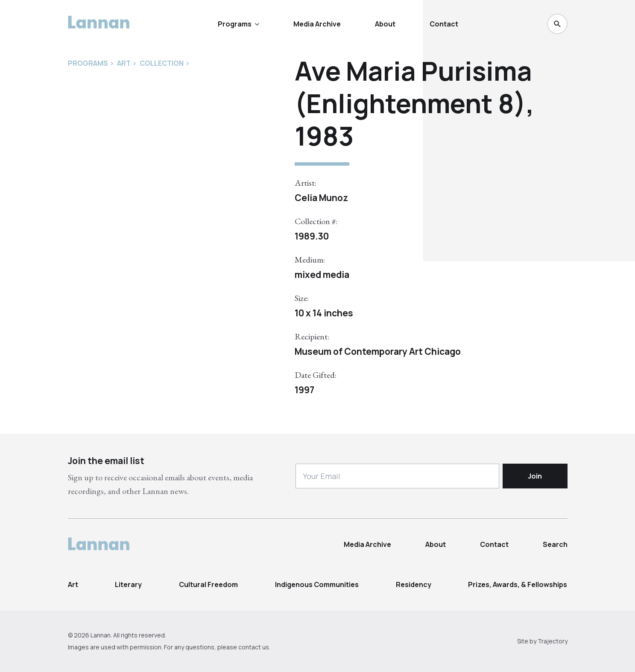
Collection (162, 63)
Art (73, 584)
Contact (444, 24)
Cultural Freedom (208, 584)
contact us (254, 647)
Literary (128, 584)
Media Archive (317, 24)
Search (555, 544)
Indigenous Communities (317, 584)
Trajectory (553, 641)
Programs (238, 24)
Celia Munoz (321, 198)
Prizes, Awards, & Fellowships (518, 584)
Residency (414, 584)
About (385, 24)
